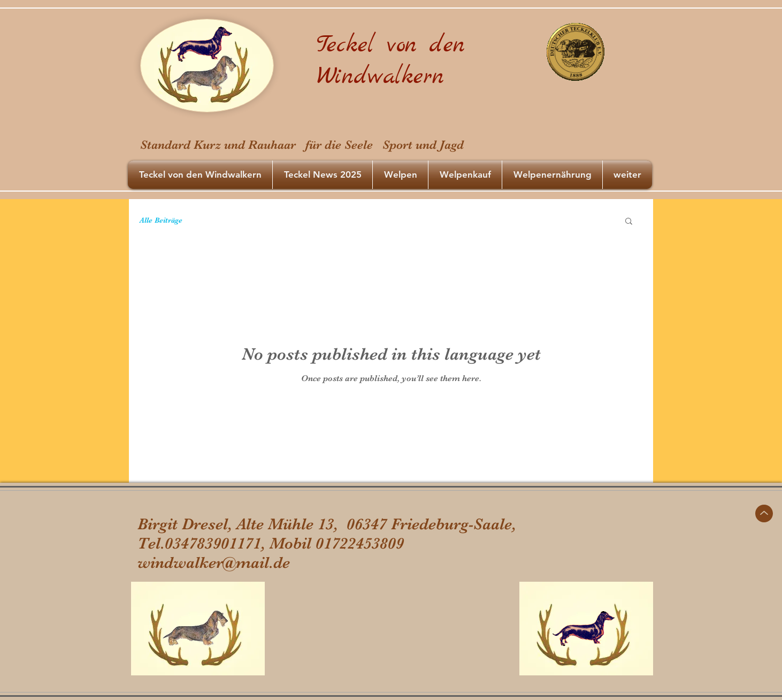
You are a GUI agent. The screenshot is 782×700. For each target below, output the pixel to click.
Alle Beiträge (161, 220)
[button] (629, 222)
